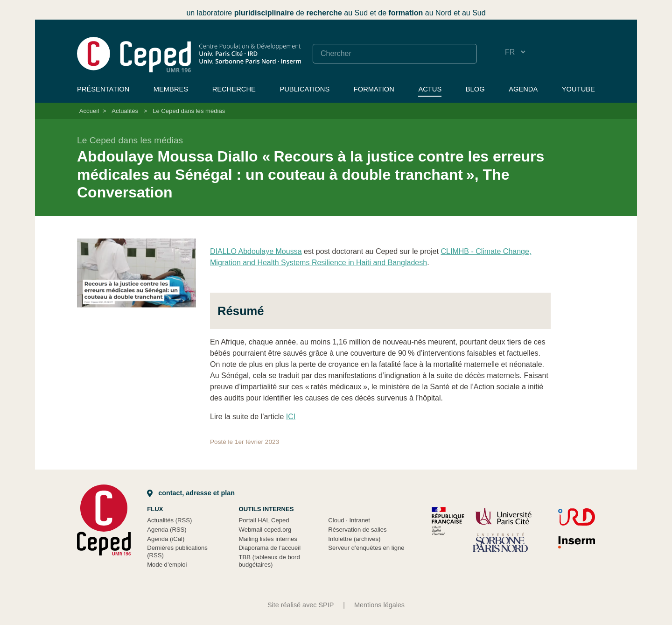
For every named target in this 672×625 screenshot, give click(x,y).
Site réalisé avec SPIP (301, 605)
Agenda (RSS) (167, 530)
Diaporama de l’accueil (270, 548)
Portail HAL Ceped (264, 520)
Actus (430, 89)
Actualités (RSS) (169, 520)
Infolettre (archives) (354, 539)
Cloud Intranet (349, 520)
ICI (291, 417)
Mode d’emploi (167, 565)
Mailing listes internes (268, 539)
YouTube (578, 89)
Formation (374, 89)
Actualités (125, 111)
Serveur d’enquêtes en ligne (366, 548)
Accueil (89, 111)
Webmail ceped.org (265, 530)
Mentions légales (379, 605)
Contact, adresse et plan (191, 493)
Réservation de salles (357, 530)
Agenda (523, 89)
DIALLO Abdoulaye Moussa (256, 251)
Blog (475, 89)
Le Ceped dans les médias (189, 111)
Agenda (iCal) (166, 539)
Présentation (103, 89)
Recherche (234, 89)
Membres (171, 89)
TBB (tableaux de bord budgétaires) (269, 561)
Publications (304, 89)
